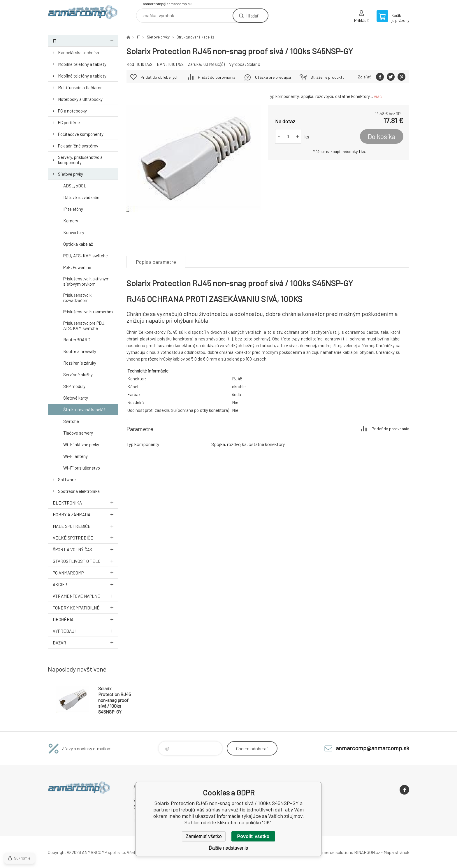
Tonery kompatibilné (85, 608)
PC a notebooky (72, 111)
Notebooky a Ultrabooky (80, 99)
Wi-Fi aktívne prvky (81, 444)
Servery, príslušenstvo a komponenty (80, 160)
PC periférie (69, 122)
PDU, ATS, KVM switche (86, 256)
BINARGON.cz (367, 852)
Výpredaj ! (85, 631)
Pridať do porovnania (217, 77)
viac (378, 96)
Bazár (85, 643)
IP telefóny (73, 209)
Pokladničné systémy (78, 146)
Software (67, 479)
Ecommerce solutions (332, 852)
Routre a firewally (80, 351)
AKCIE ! (85, 584)
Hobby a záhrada (85, 514)
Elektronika (85, 503)
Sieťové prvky (71, 174)
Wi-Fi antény (75, 456)
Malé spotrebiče (85, 526)
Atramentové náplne (85, 596)
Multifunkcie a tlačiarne (80, 87)
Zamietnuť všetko (204, 836)
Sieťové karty (76, 398)
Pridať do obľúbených (159, 77)
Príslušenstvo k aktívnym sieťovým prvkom (86, 281)
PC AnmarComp (85, 573)
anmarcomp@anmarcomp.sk (167, 4)
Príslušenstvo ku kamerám (88, 312)
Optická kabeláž (78, 244)
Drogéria (85, 619)
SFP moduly (74, 386)
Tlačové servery (78, 433)
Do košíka (382, 136)
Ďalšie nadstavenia (228, 848)
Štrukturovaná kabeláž (84, 410)
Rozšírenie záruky (80, 363)
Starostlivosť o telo (85, 561)
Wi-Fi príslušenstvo (82, 468)
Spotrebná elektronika (79, 491)
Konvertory (74, 232)
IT (85, 41)
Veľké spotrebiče (85, 538)
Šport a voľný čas (85, 549)
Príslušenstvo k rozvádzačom (77, 298)
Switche (71, 421)
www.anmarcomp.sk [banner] (83, 14)
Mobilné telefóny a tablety (82, 64)
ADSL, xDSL (75, 186)
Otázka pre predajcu (273, 77)
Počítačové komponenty (81, 134)
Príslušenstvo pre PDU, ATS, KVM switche (84, 326)
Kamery (71, 221)
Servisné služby (78, 375)
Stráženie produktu (327, 77)
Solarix (254, 64)
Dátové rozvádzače (81, 197)
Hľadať (252, 16)
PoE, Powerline (77, 267)
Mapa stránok (396, 852)
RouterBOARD (77, 340)
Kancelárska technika (79, 52)
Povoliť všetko (253, 836)
